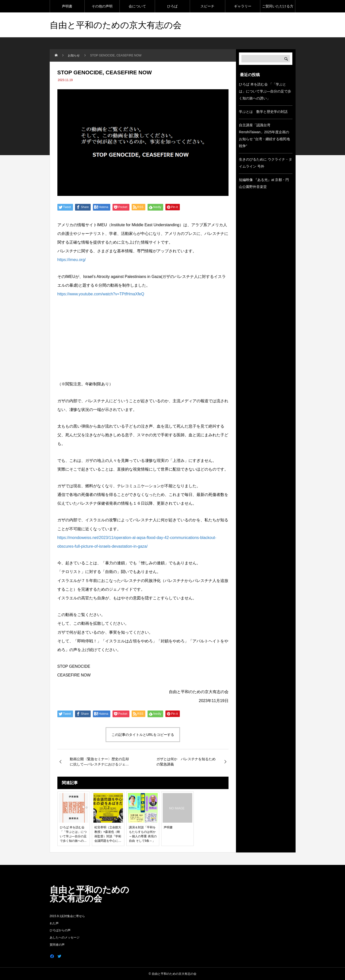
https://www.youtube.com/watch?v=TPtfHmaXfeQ (101, 294)
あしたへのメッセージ (65, 937)
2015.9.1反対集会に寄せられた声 (67, 920)
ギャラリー (243, 6)
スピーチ (207, 6)
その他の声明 (102, 6)
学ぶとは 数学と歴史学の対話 (263, 112)
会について (137, 6)
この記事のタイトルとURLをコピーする (143, 735)
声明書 (67, 6)
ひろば (172, 6)
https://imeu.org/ (72, 260)
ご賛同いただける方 (278, 6)
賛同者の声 (57, 945)
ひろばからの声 (60, 930)
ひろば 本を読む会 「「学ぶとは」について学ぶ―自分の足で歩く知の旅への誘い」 (265, 91)
